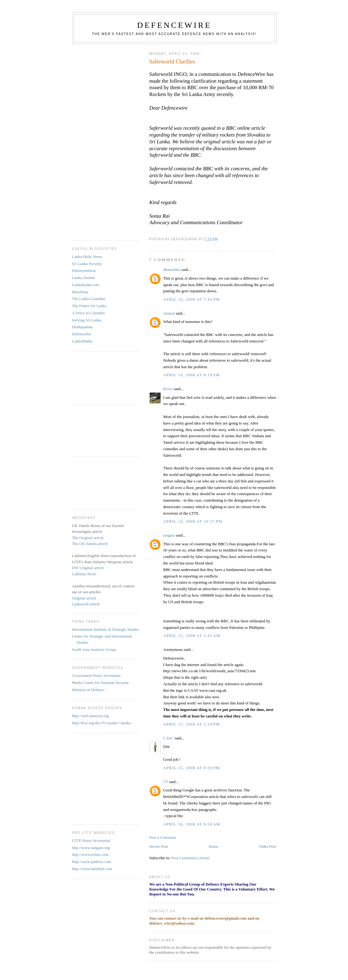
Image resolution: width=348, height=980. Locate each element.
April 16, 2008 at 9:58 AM (192, 824)
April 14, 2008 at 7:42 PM (192, 299)
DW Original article (88, 568)
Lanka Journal (84, 278)
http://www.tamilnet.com (92, 869)
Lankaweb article (86, 604)
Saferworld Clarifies (172, 62)
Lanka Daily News (87, 257)
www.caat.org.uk (213, 690)
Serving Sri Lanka (87, 320)
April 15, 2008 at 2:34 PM (192, 724)
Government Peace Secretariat (96, 675)
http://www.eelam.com (90, 854)
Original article (84, 598)
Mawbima (80, 292)
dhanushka (172, 270)
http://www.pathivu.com (92, 862)
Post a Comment (163, 837)
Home (213, 846)
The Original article (88, 538)
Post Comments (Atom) (191, 858)
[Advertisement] (97, 140)
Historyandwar (84, 270)
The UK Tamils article (90, 544)
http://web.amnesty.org (90, 716)
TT (166, 782)
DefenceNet (82, 334)
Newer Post (159, 846)
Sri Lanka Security (87, 264)
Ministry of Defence (88, 690)
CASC (169, 738)
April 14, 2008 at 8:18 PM (192, 375)
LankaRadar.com (86, 285)
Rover (168, 389)
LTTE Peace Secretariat (91, 841)
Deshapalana (82, 327)
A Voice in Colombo (88, 313)
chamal (169, 313)
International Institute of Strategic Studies (106, 629)
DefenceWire (174, 25)
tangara (169, 535)
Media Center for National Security (101, 683)
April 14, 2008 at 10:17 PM (193, 521)
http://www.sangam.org (91, 848)
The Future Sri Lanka (89, 306)
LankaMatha (82, 341)
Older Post (267, 846)
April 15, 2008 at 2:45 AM (192, 636)
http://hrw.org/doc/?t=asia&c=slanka (101, 723)
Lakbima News (84, 574)
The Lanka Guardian (89, 299)
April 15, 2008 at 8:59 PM (192, 768)
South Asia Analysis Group (94, 649)
